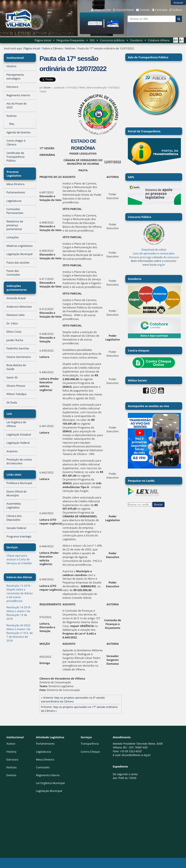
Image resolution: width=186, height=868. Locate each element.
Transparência (90, 744)
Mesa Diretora (45, 759)
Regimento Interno (48, 775)
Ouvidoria (136, 40)
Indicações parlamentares (16, 286)
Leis (9, 411)
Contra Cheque (90, 752)
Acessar (178, 3)
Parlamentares (45, 744)
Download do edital (154, 250)
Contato (145, 10)
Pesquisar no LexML (141, 481)
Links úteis (14, 471)
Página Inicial (43, 40)
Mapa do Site (103, 10)
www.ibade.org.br (154, 265)
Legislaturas (44, 752)
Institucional (15, 57)
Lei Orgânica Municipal (50, 783)
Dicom (47, 87)
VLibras (177, 10)
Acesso (11, 744)
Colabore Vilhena (159, 40)
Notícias (70, 48)
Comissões (43, 767)
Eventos (11, 775)
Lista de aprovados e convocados (154, 253)
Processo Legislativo (14, 172)
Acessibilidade (125, 10)
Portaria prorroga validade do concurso (154, 257)
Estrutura (12, 759)
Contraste (161, 10)
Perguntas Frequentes (70, 40)
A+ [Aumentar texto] (175, 40)
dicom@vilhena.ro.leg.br (136, 755)
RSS (92, 40)
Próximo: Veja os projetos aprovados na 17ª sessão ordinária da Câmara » (79, 709)
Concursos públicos (112, 40)
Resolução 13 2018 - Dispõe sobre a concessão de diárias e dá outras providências (20, 589)
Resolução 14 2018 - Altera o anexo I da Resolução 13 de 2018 (19, 609)
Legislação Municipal (49, 791)
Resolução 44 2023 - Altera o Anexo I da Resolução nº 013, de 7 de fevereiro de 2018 (20, 629)
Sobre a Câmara (52, 48)
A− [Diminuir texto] (181, 40)
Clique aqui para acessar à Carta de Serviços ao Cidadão (19, 555)
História (11, 752)
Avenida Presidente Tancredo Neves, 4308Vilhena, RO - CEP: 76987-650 (138, 745)
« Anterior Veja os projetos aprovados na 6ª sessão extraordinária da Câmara (73, 699)
